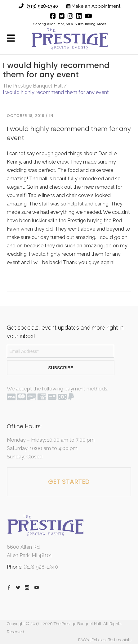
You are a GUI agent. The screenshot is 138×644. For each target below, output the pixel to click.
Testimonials (120, 640)
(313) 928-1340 (38, 6)
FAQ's (83, 640)
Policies (98, 640)
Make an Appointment (93, 6)
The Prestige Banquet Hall (33, 86)
